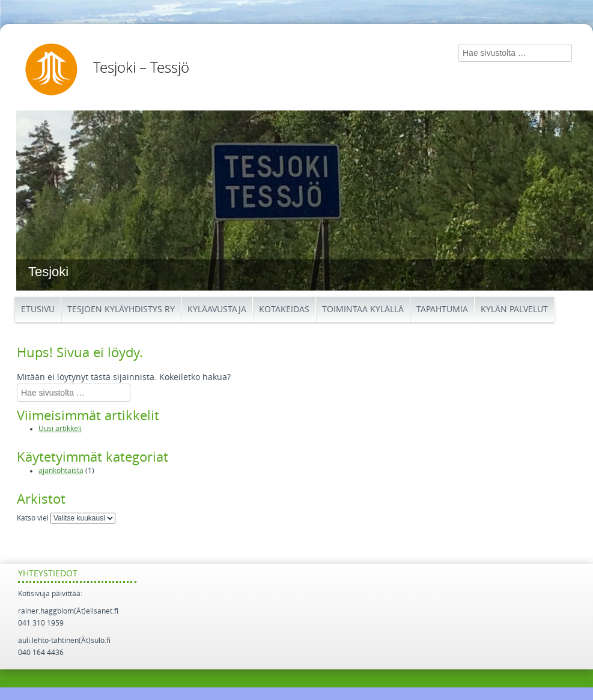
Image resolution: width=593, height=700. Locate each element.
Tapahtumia (442, 309)
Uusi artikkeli (60, 429)
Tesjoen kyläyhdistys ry (121, 309)
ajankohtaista (61, 471)
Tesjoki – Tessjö (141, 68)
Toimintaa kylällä (363, 309)
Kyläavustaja (217, 309)
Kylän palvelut (514, 309)
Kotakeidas (284, 309)
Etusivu (38, 309)
